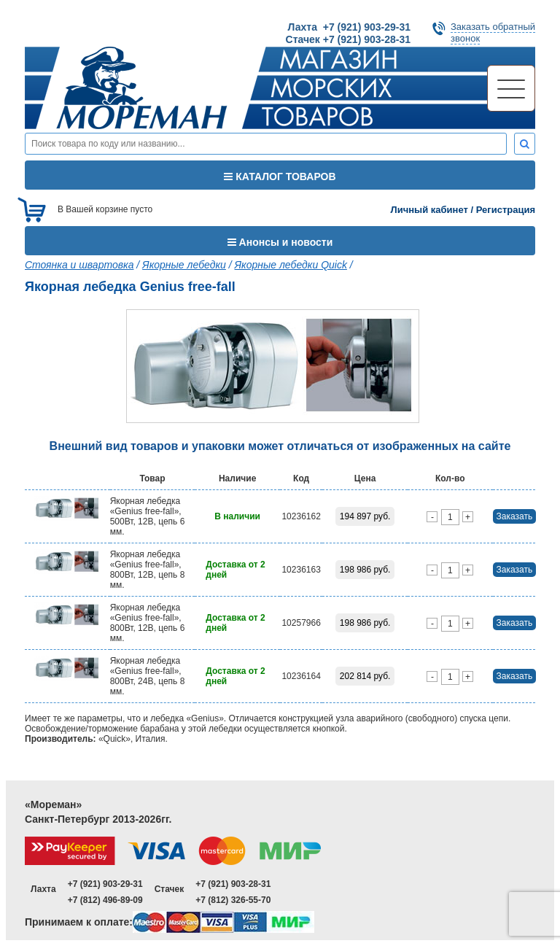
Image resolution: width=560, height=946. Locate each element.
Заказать (515, 516)
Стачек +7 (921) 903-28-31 (348, 39)
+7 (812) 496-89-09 (105, 900)
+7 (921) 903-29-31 (105, 884)
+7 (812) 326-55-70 (233, 900)
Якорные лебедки (184, 265)
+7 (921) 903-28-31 (233, 884)
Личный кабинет (429, 210)
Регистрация (506, 210)
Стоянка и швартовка (79, 265)
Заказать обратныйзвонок (493, 32)
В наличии (237, 516)
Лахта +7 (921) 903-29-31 (349, 27)
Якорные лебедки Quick (291, 265)
